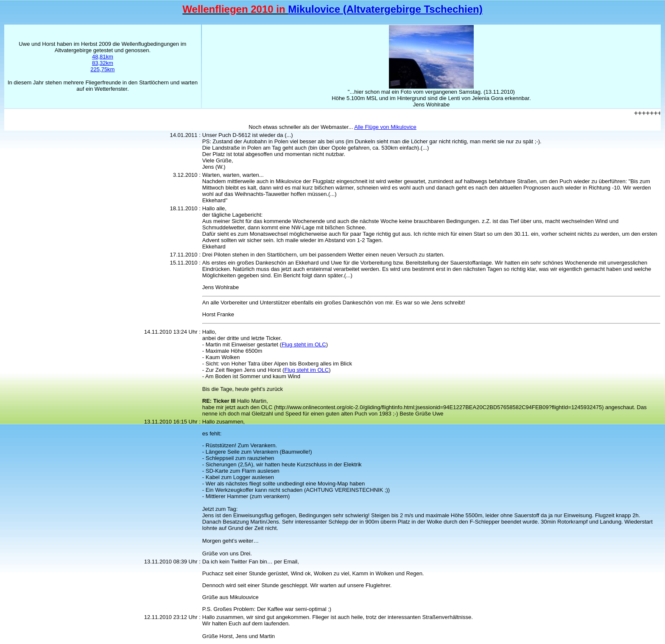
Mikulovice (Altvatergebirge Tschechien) (385, 9)
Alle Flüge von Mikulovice (385, 127)
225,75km (102, 69)
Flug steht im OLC (304, 344)
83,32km (103, 63)
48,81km (103, 57)
